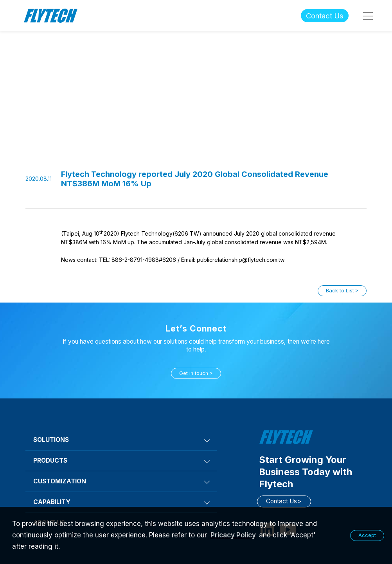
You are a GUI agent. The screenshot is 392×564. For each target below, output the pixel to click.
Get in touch (194, 373)
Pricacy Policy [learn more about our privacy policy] (233, 535)
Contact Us (325, 16)
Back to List (340, 291)
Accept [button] (367, 535)
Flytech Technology (51, 16)
